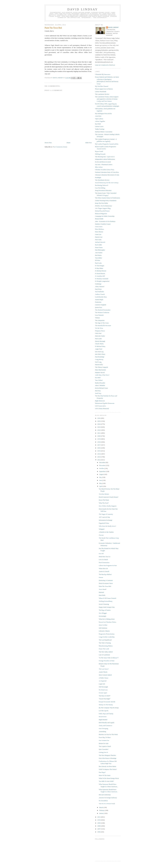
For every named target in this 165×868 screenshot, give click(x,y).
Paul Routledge (100, 357)
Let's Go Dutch (103, 560)
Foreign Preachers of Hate (107, 661)
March (101, 807)
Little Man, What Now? (102, 375)
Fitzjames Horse (100, 331)
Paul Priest (98, 289)
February (102, 810)
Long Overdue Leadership (107, 637)
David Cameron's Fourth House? (109, 497)
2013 (99, 457)
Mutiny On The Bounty (106, 705)
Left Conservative (100, 406)
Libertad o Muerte (104, 631)
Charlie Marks (99, 344)
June (101, 480)
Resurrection (103, 717)
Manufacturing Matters (106, 646)
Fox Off (101, 554)
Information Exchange (105, 520)
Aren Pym (98, 116)
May (101, 483)
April (101, 486)
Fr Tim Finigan (100, 266)
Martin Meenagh (100, 341)
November (103, 465)
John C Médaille (100, 385)
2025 (99, 421)
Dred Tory (98, 393)
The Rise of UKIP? (104, 696)
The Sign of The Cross (102, 323)
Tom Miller (98, 258)
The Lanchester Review (102, 94)
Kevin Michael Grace (102, 388)
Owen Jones (99, 227)
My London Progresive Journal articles (107, 144)
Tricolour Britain (104, 494)
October (102, 468)
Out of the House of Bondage (108, 758)
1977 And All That (104, 517)
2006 (99, 832)
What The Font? (104, 503)
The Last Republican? (105, 640)
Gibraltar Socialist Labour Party (105, 170)
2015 (99, 451)
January (102, 813)
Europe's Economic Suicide (107, 702)
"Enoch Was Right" (105, 699)
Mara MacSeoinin (100, 370)
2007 (99, 829)
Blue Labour (99, 167)
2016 (99, 448)
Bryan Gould (99, 151)
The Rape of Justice (105, 610)
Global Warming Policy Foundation (106, 201)
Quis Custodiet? (104, 749)
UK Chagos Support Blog (103, 208)
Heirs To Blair (103, 625)
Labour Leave (99, 126)
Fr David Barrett (100, 273)
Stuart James (99, 247)
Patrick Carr (99, 237)
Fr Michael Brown (101, 271)
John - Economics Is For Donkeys (105, 221)
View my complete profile (105, 65)
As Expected (103, 681)
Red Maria (98, 255)
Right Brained (103, 720)
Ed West (98, 260)
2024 (99, 424)
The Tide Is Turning (105, 643)
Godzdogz (98, 284)
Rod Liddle (98, 245)
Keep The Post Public (102, 203)
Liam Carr (98, 234)
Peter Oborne (99, 232)
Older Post (89, 143)
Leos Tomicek (99, 315)
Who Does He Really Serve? (107, 526)
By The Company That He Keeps (109, 708)
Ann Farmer (99, 253)
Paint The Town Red (105, 586)
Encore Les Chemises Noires (107, 622)
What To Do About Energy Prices (109, 778)
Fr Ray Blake (99, 268)
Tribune (97, 318)
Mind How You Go (104, 557)
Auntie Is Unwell (104, 571)
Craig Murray (99, 359)
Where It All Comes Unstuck (107, 598)
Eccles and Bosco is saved (103, 162)
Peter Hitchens (99, 229)
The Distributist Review (102, 180)
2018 (99, 442)
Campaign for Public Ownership (105, 216)
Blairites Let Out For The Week (108, 734)
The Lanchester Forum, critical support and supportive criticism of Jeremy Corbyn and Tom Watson (107, 99)
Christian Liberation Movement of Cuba (107, 175)
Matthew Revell (100, 372)
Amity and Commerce (105, 726)
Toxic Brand (102, 589)
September (103, 471)
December (102, 462)
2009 (99, 823)
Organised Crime (104, 523)
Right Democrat (100, 401)
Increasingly (102, 616)
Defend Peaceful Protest (102, 211)
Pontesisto (98, 302)
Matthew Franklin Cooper (103, 224)
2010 (99, 820)
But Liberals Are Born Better (107, 766)
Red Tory (98, 391)
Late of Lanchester (104, 655)
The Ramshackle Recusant (103, 326)
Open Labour (99, 119)
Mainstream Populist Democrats (105, 403)
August (102, 474)
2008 (99, 826)
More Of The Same (104, 775)
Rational (101, 592)
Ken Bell (98, 378)
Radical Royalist (100, 383)
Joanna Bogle (99, 300)
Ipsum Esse (99, 307)
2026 (99, 418)
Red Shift (98, 124)
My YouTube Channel (102, 86)
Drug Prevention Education (103, 190)
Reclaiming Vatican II (102, 185)
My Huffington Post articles (103, 114)
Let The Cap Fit (103, 711)
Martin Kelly (99, 365)
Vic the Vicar (99, 328)
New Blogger (103, 613)
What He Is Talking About (107, 619)
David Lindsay (83, 9)
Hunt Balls (102, 595)
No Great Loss (103, 690)
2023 (99, 427)
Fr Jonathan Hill (100, 276)
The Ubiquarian (100, 320)
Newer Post (48, 143)
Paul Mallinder (100, 292)
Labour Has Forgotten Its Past (108, 565)
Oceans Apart (103, 693)
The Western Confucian (102, 312)
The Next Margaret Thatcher (107, 755)
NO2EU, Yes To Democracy (104, 206)
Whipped (102, 529)
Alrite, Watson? (100, 286)
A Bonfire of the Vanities (106, 532)
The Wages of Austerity (106, 514)
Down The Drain (104, 500)
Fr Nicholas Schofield (102, 279)
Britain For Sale (104, 743)
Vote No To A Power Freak (107, 804)
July (101, 477)
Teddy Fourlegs (100, 129)
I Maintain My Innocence (103, 74)
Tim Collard (99, 380)
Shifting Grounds (100, 154)
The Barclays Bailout (105, 574)
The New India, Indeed (106, 652)
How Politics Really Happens (108, 506)
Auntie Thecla (103, 672)
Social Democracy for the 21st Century (107, 183)
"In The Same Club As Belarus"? (109, 658)
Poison (101, 577)
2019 (99, 439)
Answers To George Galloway (108, 798)
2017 (99, 445)
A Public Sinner (103, 678)
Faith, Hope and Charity (106, 714)
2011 (99, 817)
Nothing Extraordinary (106, 601)
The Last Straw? (104, 669)
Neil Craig (98, 362)
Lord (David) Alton (101, 297)
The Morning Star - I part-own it (105, 157)
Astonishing (102, 731)
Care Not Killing (100, 188)
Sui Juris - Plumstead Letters (104, 164)
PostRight (98, 178)
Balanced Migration (101, 214)
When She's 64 (103, 568)
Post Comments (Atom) (60, 147)
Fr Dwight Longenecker (102, 281)
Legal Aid (102, 684)
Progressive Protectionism (107, 634)
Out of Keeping (103, 729)
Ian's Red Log (99, 352)
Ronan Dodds (99, 219)
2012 (99, 460)
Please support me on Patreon (104, 89)
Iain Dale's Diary (100, 354)
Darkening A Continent (106, 580)
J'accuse (101, 535)
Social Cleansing (104, 604)
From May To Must (105, 737)
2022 (99, 430)
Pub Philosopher (100, 250)
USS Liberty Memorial (102, 409)
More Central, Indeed (105, 675)
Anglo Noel (99, 349)
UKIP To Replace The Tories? (108, 769)
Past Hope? (102, 772)
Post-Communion (104, 563)
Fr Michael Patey (100, 346)
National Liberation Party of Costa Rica (107, 172)
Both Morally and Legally (107, 723)
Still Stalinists (103, 628)
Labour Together (100, 121)
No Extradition (103, 801)
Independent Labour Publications (105, 159)
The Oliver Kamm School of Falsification (108, 198)
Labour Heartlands (101, 92)
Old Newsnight (103, 687)
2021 (99, 433)
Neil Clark (98, 240)
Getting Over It (103, 752)
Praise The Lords (104, 649)
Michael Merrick (100, 242)
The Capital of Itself (105, 746)
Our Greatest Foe (104, 740)
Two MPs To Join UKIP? (106, 781)
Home (69, 143)
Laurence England (101, 305)
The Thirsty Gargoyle (102, 367)
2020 (99, 436)
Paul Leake (98, 263)
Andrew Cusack (100, 294)
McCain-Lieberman (105, 795)
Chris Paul (98, 333)
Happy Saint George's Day (107, 607)
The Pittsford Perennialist (103, 310)
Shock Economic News (106, 583)
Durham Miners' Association (104, 132)
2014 (99, 454)
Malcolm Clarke (100, 336)
